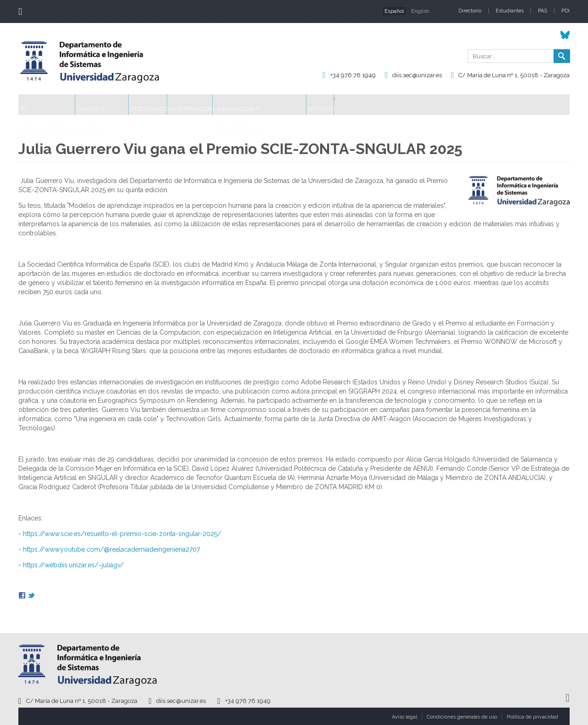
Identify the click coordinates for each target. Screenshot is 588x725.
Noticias (419, 105)
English (420, 11)
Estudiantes (510, 11)
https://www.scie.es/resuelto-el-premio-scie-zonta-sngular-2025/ (122, 534)
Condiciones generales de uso (462, 717)
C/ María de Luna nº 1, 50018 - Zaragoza (514, 75)
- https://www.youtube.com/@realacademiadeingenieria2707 (109, 549)
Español (394, 11)
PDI (565, 11)
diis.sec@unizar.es (417, 75)
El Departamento (56, 105)
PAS (543, 11)
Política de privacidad (532, 717)
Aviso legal (404, 717)
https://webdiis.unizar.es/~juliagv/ (73, 565)
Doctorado (193, 105)
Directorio (470, 11)
